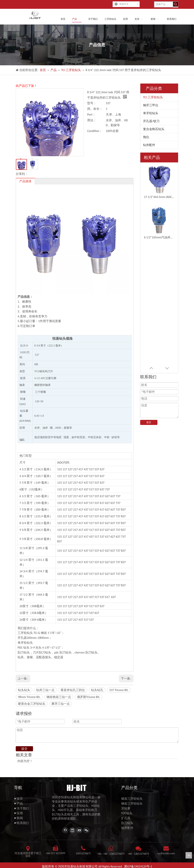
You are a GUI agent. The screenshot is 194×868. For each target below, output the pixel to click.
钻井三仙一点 (45, 690)
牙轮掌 (126, 808)
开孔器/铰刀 (151, 121)
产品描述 (25, 181)
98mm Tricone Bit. (29, 697)
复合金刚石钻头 (154, 129)
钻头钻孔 (97, 690)
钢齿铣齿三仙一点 (59, 697)
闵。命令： (95, 109)
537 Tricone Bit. (119, 690)
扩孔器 (126, 818)
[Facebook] (65, 830)
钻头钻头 (24, 690)
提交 (149, 422)
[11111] (76, 787)
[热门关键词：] (176, 4)
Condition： (95, 131)
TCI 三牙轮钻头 (153, 97)
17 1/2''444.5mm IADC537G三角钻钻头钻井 (159, 197)
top (189, 855)
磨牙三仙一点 (61, 704)
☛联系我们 (21, 823)
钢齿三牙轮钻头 (132, 804)
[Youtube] (79, 830)
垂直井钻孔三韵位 (73, 690)
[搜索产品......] (164, 4)
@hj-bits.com (168, 853)
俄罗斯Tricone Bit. (89, 697)
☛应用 (18, 813)
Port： (91, 115)
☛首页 (18, 799)
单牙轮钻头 (151, 113)
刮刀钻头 (127, 823)
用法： (92, 120)
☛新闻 (18, 818)
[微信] (86, 830)
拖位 (146, 137)
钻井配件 (149, 145)
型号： (92, 103)
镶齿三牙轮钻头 (132, 799)
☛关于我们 (21, 808)
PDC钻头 (127, 813)
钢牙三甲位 (151, 105)
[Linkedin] (72, 830)
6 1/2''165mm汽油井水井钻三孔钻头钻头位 (159, 237)
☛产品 (18, 804)
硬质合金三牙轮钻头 (32, 704)
